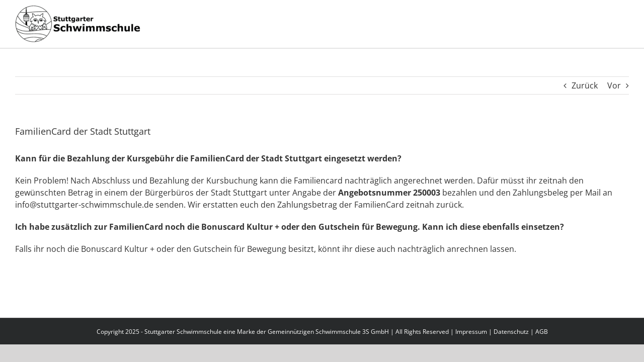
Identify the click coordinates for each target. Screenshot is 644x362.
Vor (614, 85)
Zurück (585, 85)
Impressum (471, 332)
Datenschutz (511, 332)
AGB (542, 332)
